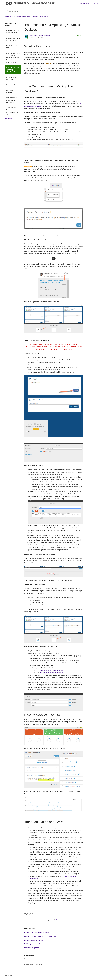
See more (9, 119)
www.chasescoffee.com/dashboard (51, 673)
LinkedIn (31, 914)
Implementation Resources (22, 17)
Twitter (29, 914)
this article (41, 903)
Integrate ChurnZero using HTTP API (13, 39)
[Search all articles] (20, 11)
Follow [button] (79, 36)
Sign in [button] (96, 4)
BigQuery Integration (13, 85)
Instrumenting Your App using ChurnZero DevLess (13, 70)
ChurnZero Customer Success (40, 35)
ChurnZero (8, 17)
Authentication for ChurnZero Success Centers (40, 936)
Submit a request (86, 4)
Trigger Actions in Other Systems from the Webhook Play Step (13, 111)
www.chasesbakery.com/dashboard (51, 670)
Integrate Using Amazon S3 (11, 78)
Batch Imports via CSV (12, 47)
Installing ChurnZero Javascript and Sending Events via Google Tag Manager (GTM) (13, 58)
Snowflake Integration (10, 91)
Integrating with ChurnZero (40, 17)
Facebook (26, 914)
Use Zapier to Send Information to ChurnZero (13, 100)
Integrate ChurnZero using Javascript (13, 32)
